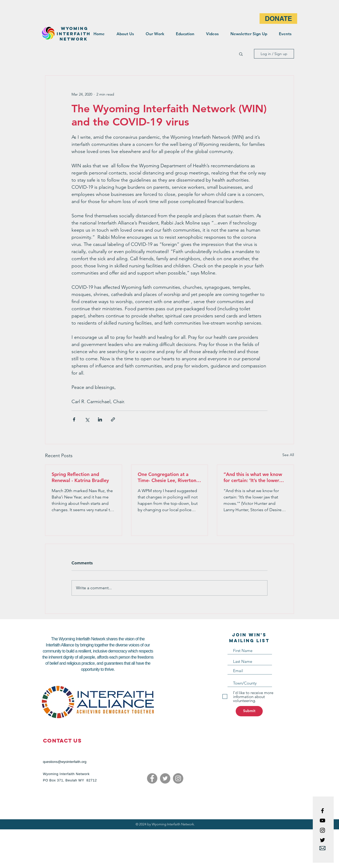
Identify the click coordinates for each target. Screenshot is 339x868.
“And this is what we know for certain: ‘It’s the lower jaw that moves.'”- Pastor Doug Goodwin (253, 477)
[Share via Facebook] (74, 419)
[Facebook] (152, 778)
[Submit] (249, 711)
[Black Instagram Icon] (322, 830)
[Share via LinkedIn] (100, 419)
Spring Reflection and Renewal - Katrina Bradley (80, 477)
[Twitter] (165, 778)
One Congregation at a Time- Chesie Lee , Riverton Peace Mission (167, 477)
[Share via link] (113, 419)
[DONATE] (278, 19)
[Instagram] (178, 778)
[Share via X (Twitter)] (87, 419)
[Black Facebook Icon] (322, 811)
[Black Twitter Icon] (322, 840)
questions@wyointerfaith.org (65, 762)
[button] (241, 54)
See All (288, 455)
